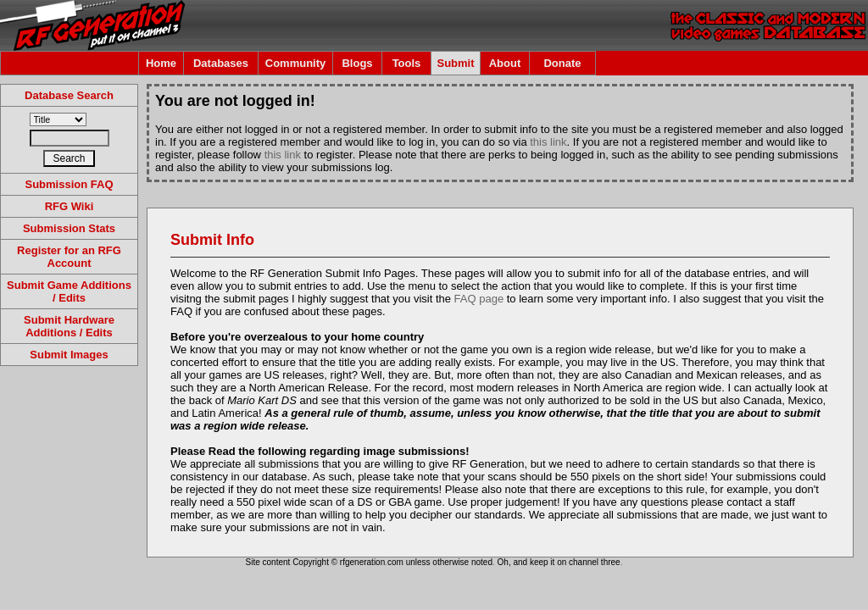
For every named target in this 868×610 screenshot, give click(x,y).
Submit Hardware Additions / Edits (69, 326)
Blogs (357, 63)
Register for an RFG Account (69, 257)
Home (161, 63)
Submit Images (69, 355)
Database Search (69, 95)
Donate (562, 63)
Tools (407, 63)
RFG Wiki (70, 206)
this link (548, 142)
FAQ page (479, 299)
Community (296, 63)
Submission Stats (69, 228)
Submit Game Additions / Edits (69, 291)
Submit (455, 63)
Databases (221, 63)
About (505, 63)
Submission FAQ (69, 184)
